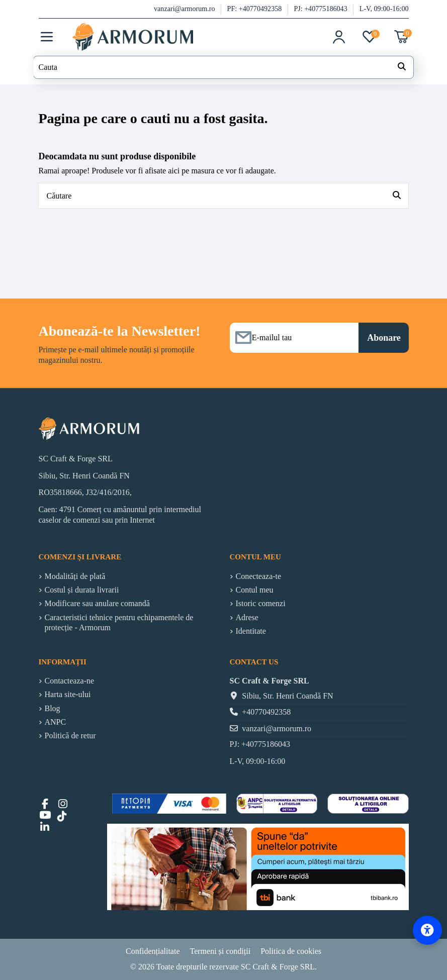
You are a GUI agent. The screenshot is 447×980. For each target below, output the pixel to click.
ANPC (56, 722)
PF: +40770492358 (255, 9)
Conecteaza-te (259, 576)
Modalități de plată (75, 576)
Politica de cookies (291, 951)
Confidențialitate (153, 951)
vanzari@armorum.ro (185, 9)
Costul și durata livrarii (82, 590)
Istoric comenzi (261, 603)
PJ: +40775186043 (321, 9)
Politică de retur (70, 736)
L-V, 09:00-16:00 (384, 9)
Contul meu (255, 590)
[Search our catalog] (402, 67)
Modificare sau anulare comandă (97, 603)
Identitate (251, 631)
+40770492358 (266, 712)
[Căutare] (397, 196)
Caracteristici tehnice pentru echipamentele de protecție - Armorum (119, 623)
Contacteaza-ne (70, 681)
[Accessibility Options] (427, 930)
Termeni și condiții (220, 951)
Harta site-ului (68, 694)
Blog (53, 708)
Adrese (247, 617)
